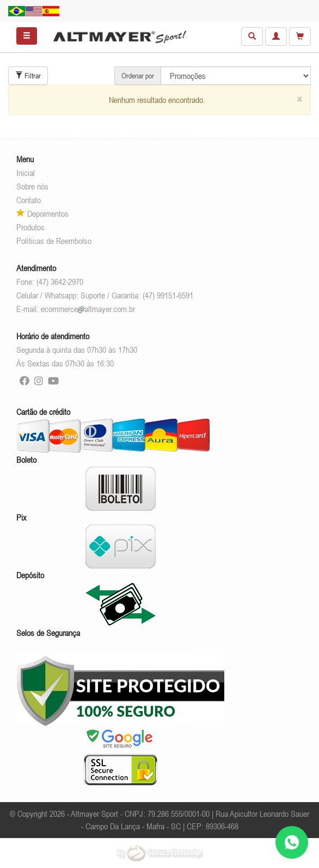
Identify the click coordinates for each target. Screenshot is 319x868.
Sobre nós (32, 186)
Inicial (26, 173)
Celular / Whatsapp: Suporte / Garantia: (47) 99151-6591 (105, 295)
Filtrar (28, 76)
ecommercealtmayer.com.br (88, 309)
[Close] (299, 99)
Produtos (30, 227)
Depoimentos (42, 213)
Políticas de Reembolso (54, 241)
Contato (29, 200)
